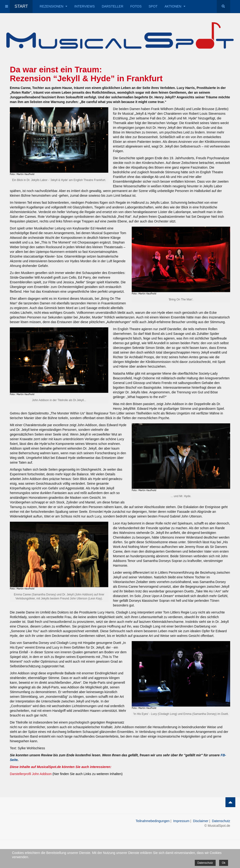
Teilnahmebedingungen (153, 821)
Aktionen (175, 6)
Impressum (181, 821)
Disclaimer (201, 821)
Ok (223, 863)
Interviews (84, 6)
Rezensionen (53, 6)
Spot (153, 6)
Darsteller (112, 6)
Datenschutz (221, 821)
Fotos (136, 6)
